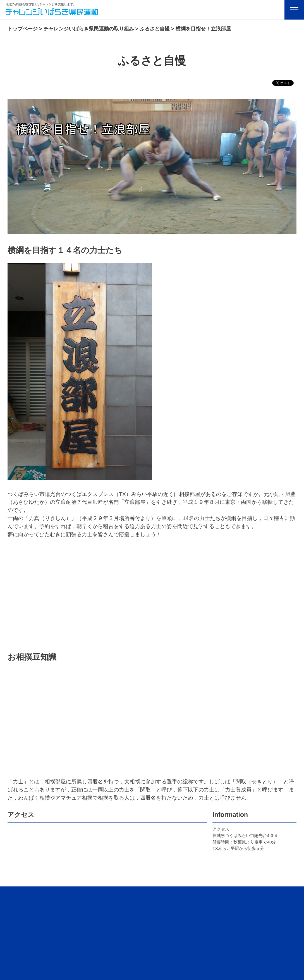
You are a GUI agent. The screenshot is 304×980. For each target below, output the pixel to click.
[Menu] (294, 10)
